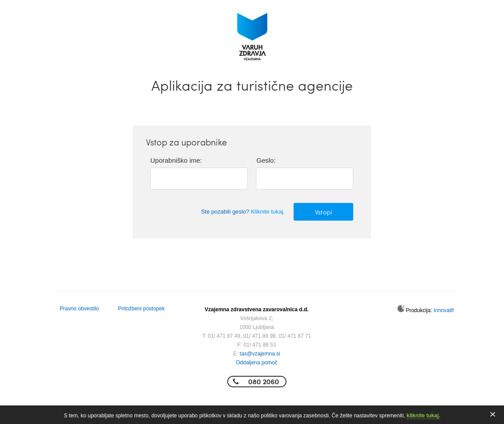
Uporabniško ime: (176, 160)
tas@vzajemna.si (260, 354)
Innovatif (444, 310)
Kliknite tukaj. (268, 212)
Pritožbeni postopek (141, 309)
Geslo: (266, 160)
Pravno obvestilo (79, 309)
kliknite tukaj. (424, 416)
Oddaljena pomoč (256, 363)
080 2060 (263, 381)
